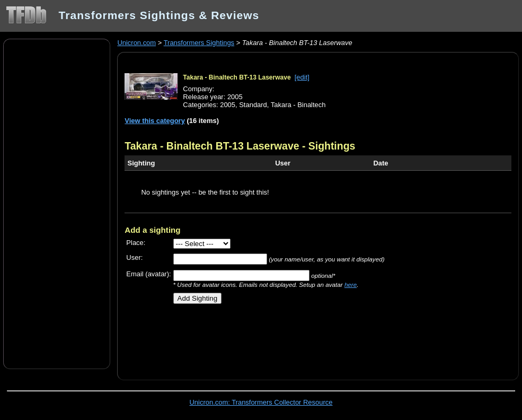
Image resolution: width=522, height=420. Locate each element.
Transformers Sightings (199, 43)
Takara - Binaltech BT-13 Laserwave (237, 77)
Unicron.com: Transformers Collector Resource (261, 402)
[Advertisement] (57, 203)
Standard (253, 105)
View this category (155, 121)
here (351, 285)
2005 (228, 105)
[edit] (302, 77)
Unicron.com (136, 43)
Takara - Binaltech (298, 105)
